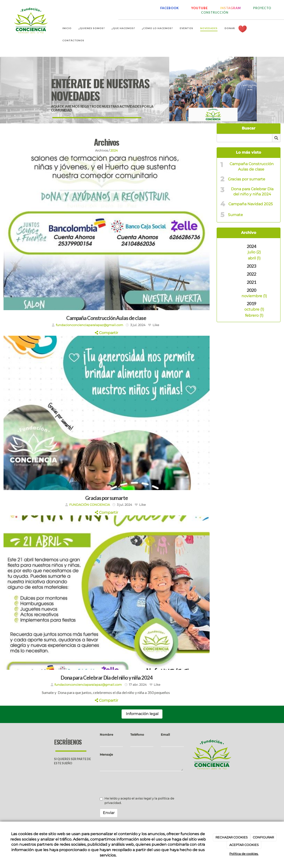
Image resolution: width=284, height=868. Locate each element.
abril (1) (254, 258)
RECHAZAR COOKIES (232, 837)
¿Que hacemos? (123, 28)
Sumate (235, 215)
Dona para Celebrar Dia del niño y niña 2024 (252, 192)
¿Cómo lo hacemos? (157, 28)
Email (165, 735)
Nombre (106, 735)
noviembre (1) (254, 296)
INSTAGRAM (230, 8)
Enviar (109, 813)
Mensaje (106, 755)
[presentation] (135, 784)
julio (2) (254, 252)
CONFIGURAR (263, 837)
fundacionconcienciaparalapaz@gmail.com (90, 325)
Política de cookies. (244, 854)
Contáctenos (73, 40)
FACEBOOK (170, 8)
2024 (114, 150)
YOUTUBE (200, 8)
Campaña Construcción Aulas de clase (252, 167)
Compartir (106, 333)
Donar (230, 28)
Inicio (67, 28)
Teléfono (137, 735)
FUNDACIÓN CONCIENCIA (90, 505)
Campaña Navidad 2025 (251, 204)
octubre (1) (254, 309)
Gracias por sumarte (247, 179)
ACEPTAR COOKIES (244, 845)
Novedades (209, 28)
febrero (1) (254, 315)
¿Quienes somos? (92, 28)
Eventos (186, 28)
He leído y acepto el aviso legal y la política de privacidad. (137, 801)
